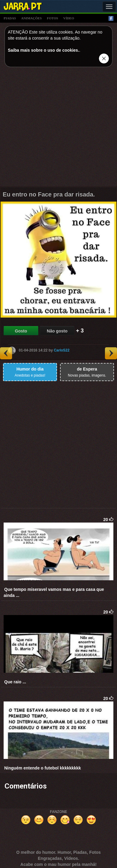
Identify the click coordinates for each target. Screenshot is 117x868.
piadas (10, 18)
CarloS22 (62, 350)
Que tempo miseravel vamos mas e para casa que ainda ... (54, 592)
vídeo (69, 18)
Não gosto (57, 331)
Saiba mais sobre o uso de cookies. (44, 50)
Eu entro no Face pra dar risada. (49, 194)
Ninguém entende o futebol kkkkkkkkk (43, 768)
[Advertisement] (59, 128)
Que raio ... (15, 682)
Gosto (21, 331)
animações (31, 18)
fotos (53, 18)
